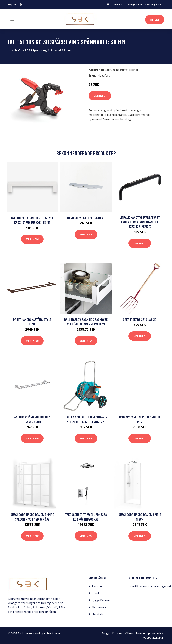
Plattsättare (99, 607)
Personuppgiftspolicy (149, 633)
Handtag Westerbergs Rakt (86, 218)
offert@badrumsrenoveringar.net (144, 4)
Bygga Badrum (101, 600)
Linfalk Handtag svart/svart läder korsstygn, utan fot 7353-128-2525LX (140, 222)
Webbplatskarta (153, 638)
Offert (155, 20)
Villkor (129, 633)
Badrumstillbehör (127, 70)
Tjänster (97, 586)
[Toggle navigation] (12, 19)
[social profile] (21, 5)
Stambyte (98, 614)
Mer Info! (100, 96)
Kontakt (117, 633)
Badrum (110, 70)
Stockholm (116, 4)
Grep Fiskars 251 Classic (140, 319)
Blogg (106, 633)
